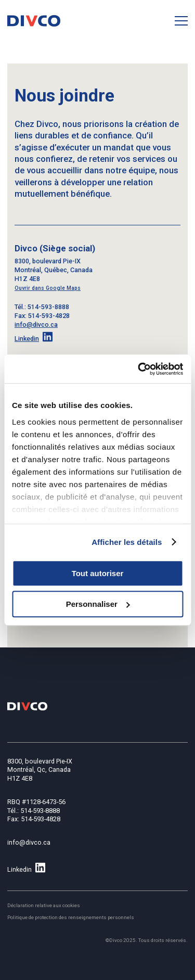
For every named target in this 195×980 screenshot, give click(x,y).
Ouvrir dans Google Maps (48, 288)
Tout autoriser (98, 573)
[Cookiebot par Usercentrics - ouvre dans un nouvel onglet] (139, 369)
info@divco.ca (36, 324)
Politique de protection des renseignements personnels (71, 917)
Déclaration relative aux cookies (44, 905)
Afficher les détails (127, 542)
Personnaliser (98, 604)
